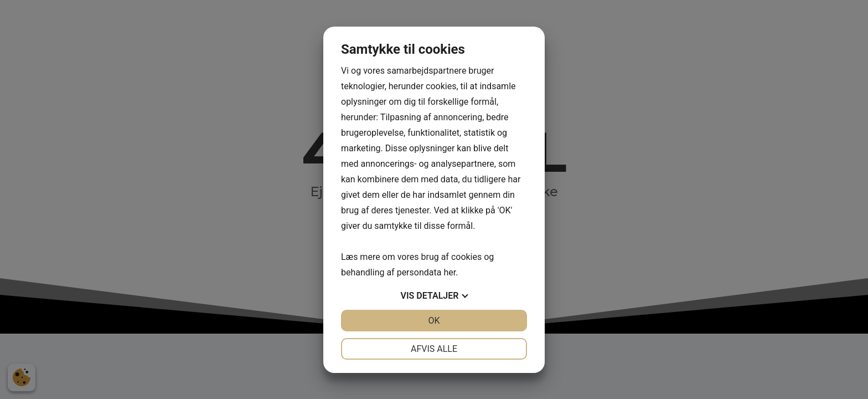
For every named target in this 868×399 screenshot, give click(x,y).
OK (434, 321)
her (449, 272)
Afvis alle (434, 349)
